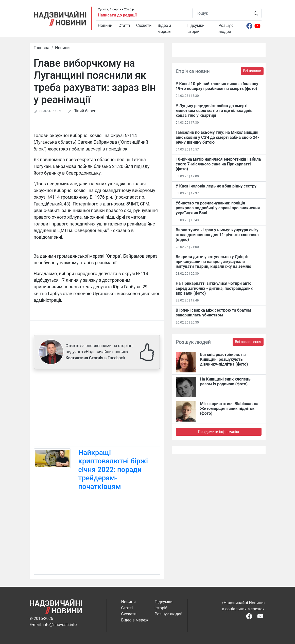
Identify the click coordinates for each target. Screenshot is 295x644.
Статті (124, 25)
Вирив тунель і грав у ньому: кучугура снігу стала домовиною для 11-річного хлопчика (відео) (217, 235)
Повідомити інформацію (219, 432)
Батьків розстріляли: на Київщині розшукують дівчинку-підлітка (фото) (224, 359)
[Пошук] (222, 13)
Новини (105, 25)
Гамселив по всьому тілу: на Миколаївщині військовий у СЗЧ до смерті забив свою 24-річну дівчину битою (218, 137)
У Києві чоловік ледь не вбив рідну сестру (216, 186)
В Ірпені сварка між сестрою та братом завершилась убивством (214, 313)
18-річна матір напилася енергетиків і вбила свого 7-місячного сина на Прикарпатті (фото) (218, 164)
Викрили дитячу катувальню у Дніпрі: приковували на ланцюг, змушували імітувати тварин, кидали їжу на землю (214, 262)
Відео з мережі (165, 29)
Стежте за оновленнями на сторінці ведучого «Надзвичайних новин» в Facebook (100, 352)
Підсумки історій (196, 29)
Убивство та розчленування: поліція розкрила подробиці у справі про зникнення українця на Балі (218, 208)
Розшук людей (226, 29)
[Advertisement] (97, 409)
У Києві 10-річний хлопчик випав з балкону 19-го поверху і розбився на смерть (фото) (217, 86)
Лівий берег (84, 111)
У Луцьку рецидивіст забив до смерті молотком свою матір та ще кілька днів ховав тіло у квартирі (214, 111)
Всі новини (252, 71)
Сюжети (144, 25)
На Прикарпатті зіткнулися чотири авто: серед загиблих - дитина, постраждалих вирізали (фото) (214, 288)
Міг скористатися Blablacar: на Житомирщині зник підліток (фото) (229, 409)
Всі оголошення (248, 342)
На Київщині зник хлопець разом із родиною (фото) (225, 382)
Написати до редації (117, 15)
